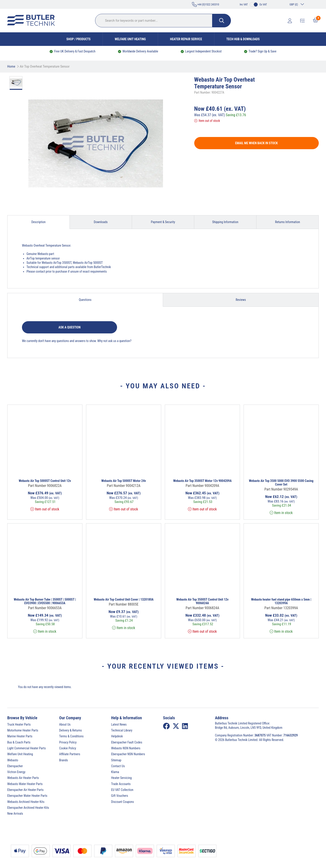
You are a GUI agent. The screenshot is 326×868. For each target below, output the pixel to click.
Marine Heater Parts (20, 736)
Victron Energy (16, 772)
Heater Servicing (121, 778)
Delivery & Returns (70, 730)
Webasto (13, 760)
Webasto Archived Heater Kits (26, 802)
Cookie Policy (68, 748)
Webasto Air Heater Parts (23, 778)
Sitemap (116, 760)
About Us (65, 724)
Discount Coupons (123, 802)
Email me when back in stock (256, 143)
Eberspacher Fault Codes (127, 742)
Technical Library (122, 730)
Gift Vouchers (120, 796)
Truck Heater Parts (19, 724)
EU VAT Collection (122, 790)
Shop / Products (78, 39)
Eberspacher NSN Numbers (128, 754)
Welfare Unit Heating (130, 39)
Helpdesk (117, 736)
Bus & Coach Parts (19, 742)
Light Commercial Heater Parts (26, 748)
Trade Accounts (121, 784)
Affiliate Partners (70, 754)
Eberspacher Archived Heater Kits (28, 808)
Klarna (115, 772)
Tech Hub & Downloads (243, 39)
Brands (63, 760)
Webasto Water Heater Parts (25, 784)
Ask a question (70, 327)
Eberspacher (15, 766)
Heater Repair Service (186, 39)
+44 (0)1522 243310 (206, 4)
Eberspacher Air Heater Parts (25, 790)
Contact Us (118, 766)
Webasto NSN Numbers (126, 748)
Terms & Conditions (71, 736)
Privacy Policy (68, 742)
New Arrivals (15, 814)
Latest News (119, 724)
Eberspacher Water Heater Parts (27, 796)
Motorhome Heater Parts (23, 730)
